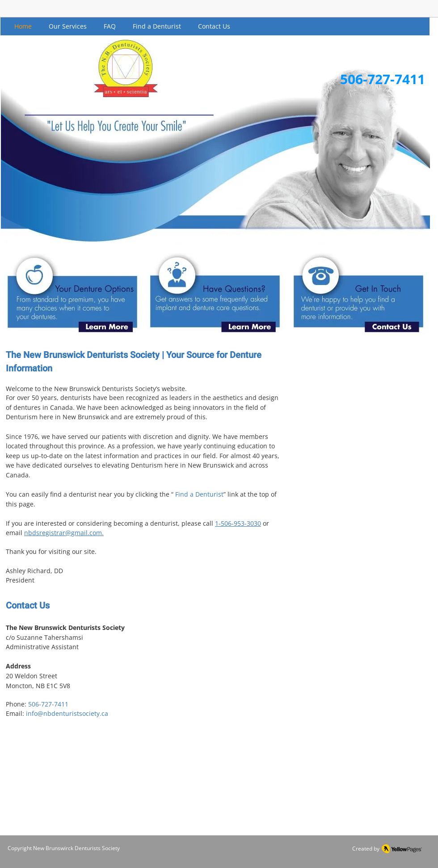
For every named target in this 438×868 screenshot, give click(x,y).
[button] (68, 26)
